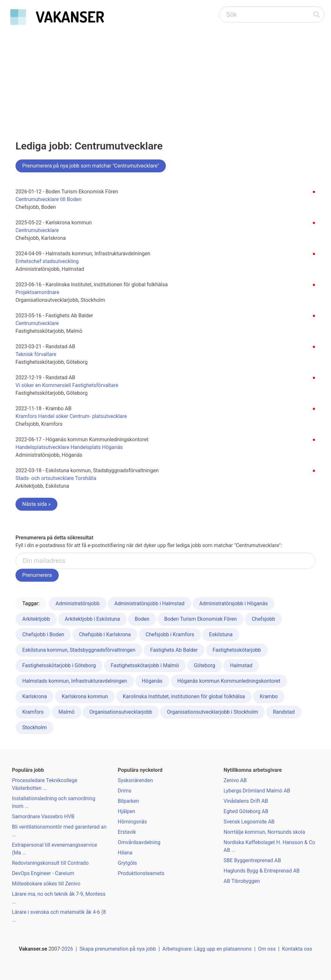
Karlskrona (35, 696)
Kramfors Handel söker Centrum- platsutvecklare (71, 416)
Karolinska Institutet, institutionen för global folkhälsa (184, 696)
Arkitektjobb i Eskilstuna (92, 619)
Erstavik (127, 832)
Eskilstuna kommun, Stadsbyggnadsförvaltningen (79, 650)
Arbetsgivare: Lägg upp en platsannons (207, 949)
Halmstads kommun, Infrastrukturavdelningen (75, 681)
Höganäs (152, 681)
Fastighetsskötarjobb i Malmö (145, 665)
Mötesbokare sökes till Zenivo (46, 884)
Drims (125, 791)
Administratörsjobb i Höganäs (234, 603)
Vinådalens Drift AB (246, 801)
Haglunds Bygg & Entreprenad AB (262, 871)
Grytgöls (127, 863)
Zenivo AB (235, 780)
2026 (67, 949)
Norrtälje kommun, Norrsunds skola (264, 832)
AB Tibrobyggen (242, 881)
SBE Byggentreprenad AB (252, 860)
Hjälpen (126, 811)
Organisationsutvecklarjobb (121, 712)
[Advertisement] (165, 76)
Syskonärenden (135, 780)
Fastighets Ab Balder (174, 650)
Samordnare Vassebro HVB (43, 817)
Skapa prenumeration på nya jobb (118, 949)
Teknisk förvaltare (36, 354)
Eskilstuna (221, 634)
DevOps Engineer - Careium (43, 873)
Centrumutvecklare (37, 230)
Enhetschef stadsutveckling (47, 261)
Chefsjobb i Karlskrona (105, 634)
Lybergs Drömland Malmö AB (257, 791)
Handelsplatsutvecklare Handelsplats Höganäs (69, 447)
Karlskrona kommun (85, 696)
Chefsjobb (263, 619)
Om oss (267, 949)
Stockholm (35, 727)
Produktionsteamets (141, 873)
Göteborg (205, 665)
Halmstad (241, 665)
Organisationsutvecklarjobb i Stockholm (212, 712)
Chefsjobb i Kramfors (170, 634)
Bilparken (128, 801)
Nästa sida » (36, 504)
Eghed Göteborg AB (246, 811)
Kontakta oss (297, 949)
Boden (142, 619)
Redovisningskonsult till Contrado (50, 863)
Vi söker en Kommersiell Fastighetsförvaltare (67, 385)
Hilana (125, 853)
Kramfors (33, 712)
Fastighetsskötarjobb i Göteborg (59, 665)
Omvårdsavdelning (139, 842)
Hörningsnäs (132, 822)
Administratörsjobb (77, 603)
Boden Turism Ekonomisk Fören (201, 619)
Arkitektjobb (36, 619)
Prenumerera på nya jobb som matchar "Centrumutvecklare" (91, 166)
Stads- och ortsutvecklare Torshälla (56, 478)
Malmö (66, 712)
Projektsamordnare (37, 292)
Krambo (269, 696)
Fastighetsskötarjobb (237, 650)
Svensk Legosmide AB (249, 822)
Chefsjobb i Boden (43, 634)
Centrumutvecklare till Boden (49, 199)
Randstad (284, 712)
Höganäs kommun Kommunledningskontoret (229, 681)
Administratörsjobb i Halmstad (150, 603)
